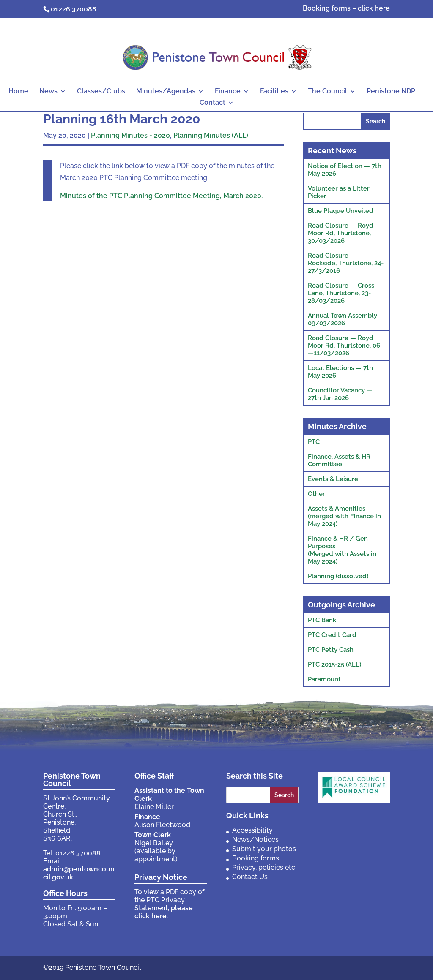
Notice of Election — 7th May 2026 (345, 170)
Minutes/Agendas (166, 92)
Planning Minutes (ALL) (211, 135)
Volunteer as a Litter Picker (339, 192)
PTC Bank (322, 620)
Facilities (274, 92)
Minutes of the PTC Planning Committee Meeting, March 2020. (161, 196)
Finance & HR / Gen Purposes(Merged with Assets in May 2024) (342, 550)
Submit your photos (264, 849)
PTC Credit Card (332, 635)
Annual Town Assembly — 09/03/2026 (346, 319)
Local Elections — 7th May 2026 (340, 372)
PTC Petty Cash (331, 650)
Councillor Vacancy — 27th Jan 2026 (340, 394)
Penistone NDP (391, 92)
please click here (164, 912)
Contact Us (250, 877)
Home (18, 92)
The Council (327, 92)
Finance (228, 92)
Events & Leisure (333, 479)
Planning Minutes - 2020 (130, 135)
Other (317, 494)
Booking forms (256, 858)
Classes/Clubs (101, 92)
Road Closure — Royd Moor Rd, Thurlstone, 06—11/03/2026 (344, 346)
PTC (314, 442)
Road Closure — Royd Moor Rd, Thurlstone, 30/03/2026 (341, 233)
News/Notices (255, 840)
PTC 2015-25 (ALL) (334, 664)
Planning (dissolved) (338, 576)
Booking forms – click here (346, 9)
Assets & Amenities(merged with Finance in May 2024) (344, 516)
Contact (212, 103)
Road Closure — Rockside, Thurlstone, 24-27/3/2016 (346, 263)
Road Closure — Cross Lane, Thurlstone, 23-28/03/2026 (341, 293)
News (48, 92)
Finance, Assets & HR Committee (339, 460)
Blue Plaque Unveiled (341, 211)
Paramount (324, 679)
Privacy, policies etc (264, 867)
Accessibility (252, 830)
